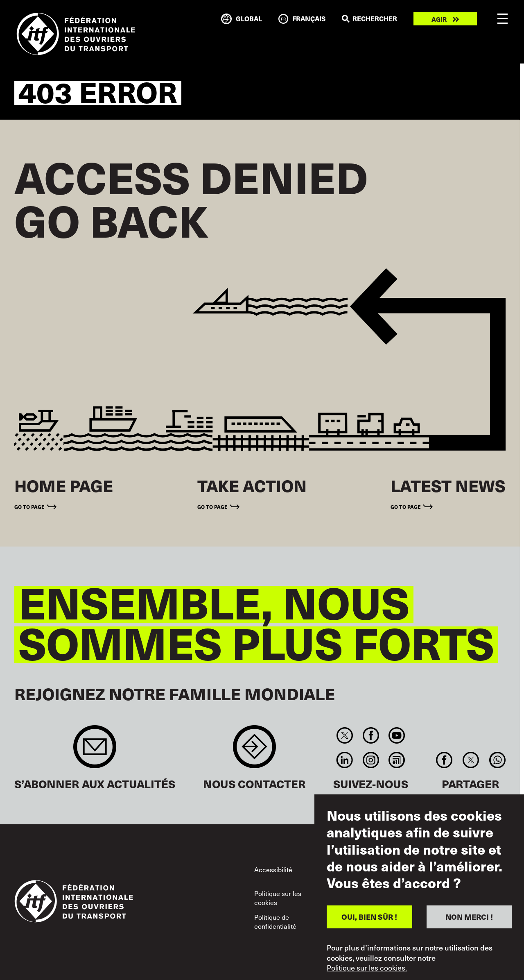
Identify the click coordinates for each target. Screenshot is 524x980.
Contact (254, 751)
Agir (439, 19)
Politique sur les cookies (278, 898)
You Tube (396, 735)
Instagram (371, 760)
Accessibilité (273, 869)
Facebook (371, 735)
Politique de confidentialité (275, 921)
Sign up (95, 751)
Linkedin (345, 760)
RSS (396, 760)
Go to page (29, 507)
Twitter (345, 735)
